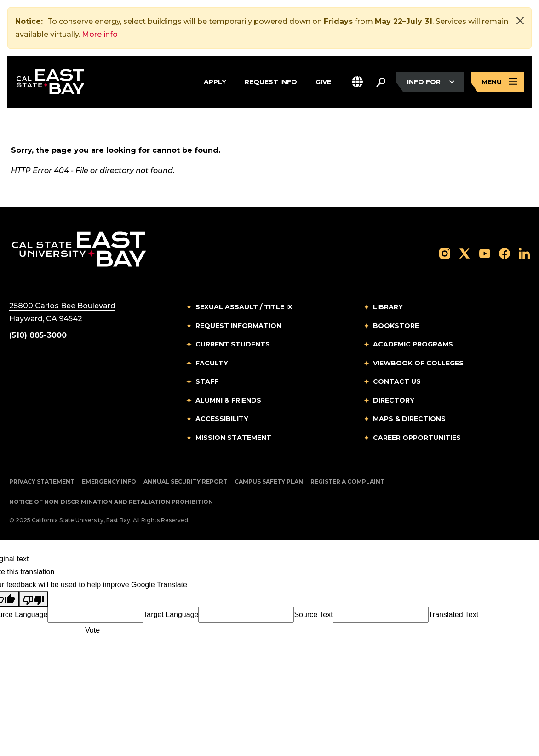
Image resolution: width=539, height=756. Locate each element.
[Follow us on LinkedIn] (524, 253)
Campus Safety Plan (269, 482)
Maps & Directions (409, 419)
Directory (394, 401)
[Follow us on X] (464, 253)
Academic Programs (413, 345)
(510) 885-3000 (38, 336)
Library (388, 307)
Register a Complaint (347, 482)
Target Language (171, 615)
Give (323, 81)
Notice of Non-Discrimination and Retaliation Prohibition (111, 502)
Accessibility (222, 419)
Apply (215, 81)
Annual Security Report (185, 482)
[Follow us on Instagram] (445, 253)
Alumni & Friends (228, 401)
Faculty (212, 364)
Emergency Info (109, 482)
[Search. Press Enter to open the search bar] (381, 82)
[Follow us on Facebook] (505, 253)
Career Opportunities (417, 438)
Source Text (313, 615)
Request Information (238, 326)
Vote (92, 631)
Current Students (233, 345)
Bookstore (396, 326)
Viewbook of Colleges (418, 364)
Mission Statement (233, 438)
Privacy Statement (42, 482)
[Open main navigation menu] (498, 82)
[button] (357, 82)
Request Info (271, 81)
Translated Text (454, 615)
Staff (207, 382)
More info (100, 34)
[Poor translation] (34, 600)
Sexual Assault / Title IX (244, 307)
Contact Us (397, 382)
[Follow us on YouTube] (485, 253)
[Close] (520, 21)
